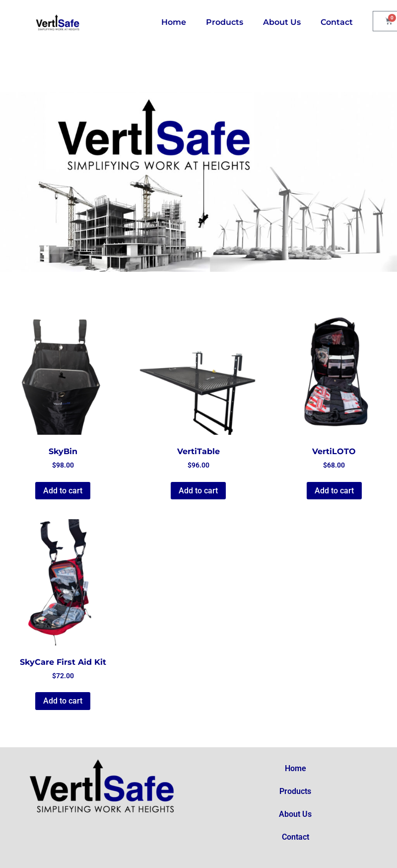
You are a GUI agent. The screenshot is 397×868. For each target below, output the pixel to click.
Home (174, 22)
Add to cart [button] (63, 491)
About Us (282, 22)
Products (225, 22)
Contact (337, 22)
